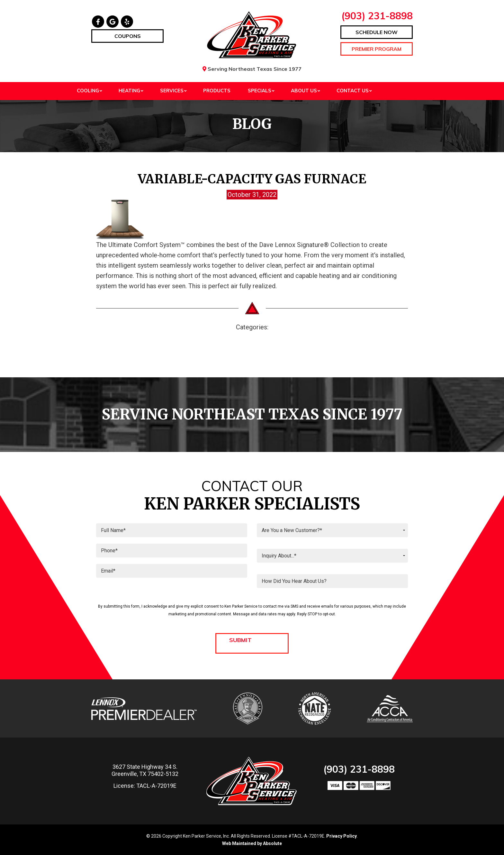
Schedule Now (377, 32)
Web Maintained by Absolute (252, 843)
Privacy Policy (342, 836)
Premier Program (377, 49)
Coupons (128, 36)
